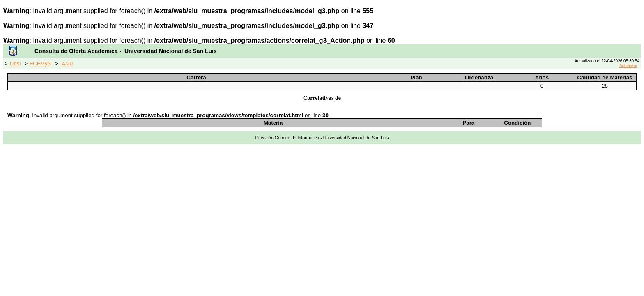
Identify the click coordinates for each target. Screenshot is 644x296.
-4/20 (67, 64)
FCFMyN (40, 64)
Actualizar (628, 66)
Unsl (15, 64)
